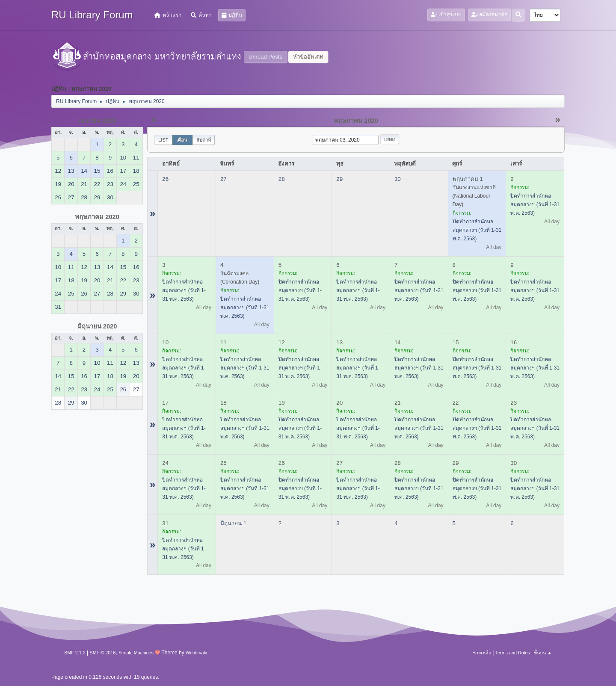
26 (165, 179)
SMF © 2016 (103, 653)
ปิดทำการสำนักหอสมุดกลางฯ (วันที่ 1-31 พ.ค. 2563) (477, 230)
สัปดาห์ (204, 140)
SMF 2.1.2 (75, 653)
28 (282, 179)
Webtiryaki (196, 653)
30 (398, 179)
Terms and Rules (513, 653)
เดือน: (183, 140)
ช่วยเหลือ (482, 653)
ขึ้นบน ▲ (543, 653)
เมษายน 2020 (97, 121)
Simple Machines (136, 653)
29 (339, 179)
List (163, 140)
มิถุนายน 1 (233, 523)
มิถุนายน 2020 (97, 326)
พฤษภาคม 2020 (97, 217)
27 (224, 179)
